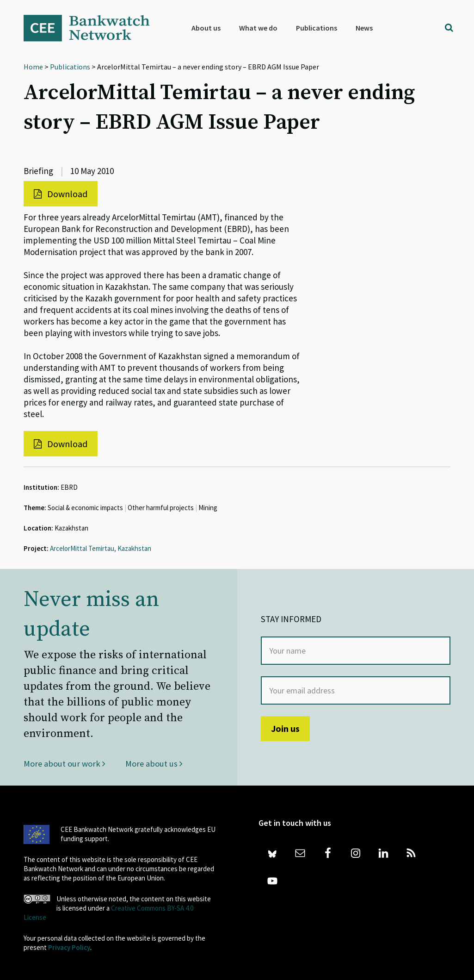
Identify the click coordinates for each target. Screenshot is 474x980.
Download (61, 194)
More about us (154, 763)
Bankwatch (93, 28)
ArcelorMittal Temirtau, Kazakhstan (101, 548)
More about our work (65, 763)
